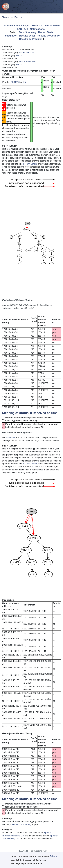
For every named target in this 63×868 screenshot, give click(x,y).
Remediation (10, 36)
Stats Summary (27, 32)
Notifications (37, 29)
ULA (25, 82)
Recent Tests (46, 32)
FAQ (20, 29)
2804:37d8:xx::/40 (27, 62)
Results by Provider (30, 39)
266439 (19, 56)
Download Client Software (45, 26)
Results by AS (27, 36)
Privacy (53, 856)
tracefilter (11, 438)
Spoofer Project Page (16, 26)
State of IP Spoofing (21, 825)
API (26, 29)
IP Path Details (30, 164)
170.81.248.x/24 (26, 53)
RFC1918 (15, 82)
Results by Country (49, 36)
